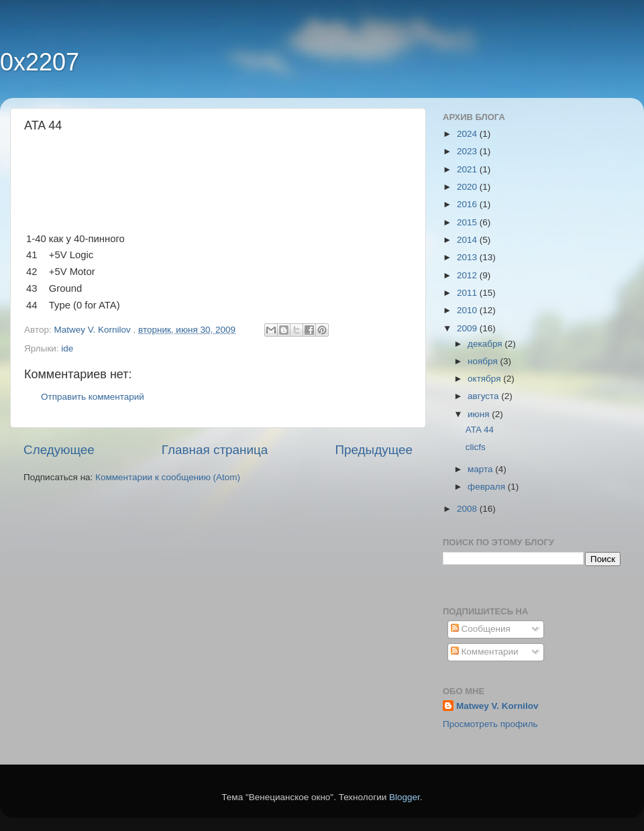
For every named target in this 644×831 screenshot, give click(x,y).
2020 (468, 187)
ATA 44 (480, 430)
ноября (484, 361)
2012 (468, 275)
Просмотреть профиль (490, 724)
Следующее (59, 450)
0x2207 (40, 62)
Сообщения (481, 629)
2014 (468, 240)
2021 (468, 169)
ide (67, 348)
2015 (468, 222)
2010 (468, 310)
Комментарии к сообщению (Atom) (168, 477)
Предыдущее (374, 450)
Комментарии (485, 652)
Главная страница (215, 450)
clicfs (476, 447)
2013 (468, 257)
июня (480, 414)
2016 (468, 204)
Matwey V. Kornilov (497, 706)
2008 (468, 509)
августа (484, 396)
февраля (488, 487)
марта (481, 469)
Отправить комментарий (93, 397)
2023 (468, 151)
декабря (486, 344)
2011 (468, 293)
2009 (468, 328)
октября (485, 379)
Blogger (405, 797)
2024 (468, 134)
